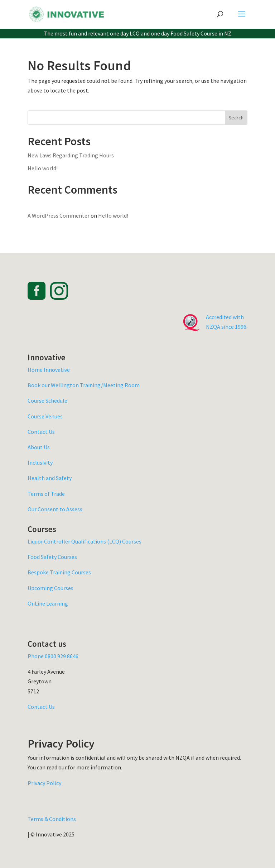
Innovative (57, 370)
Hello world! (43, 168)
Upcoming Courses (50, 588)
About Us (39, 447)
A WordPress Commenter (59, 215)
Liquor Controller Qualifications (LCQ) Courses (85, 541)
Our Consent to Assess (55, 509)
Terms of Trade (46, 494)
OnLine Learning (48, 603)
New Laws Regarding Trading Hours (71, 155)
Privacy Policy (44, 783)
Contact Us (41, 432)
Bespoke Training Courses (59, 572)
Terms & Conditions (52, 819)
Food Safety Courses (52, 557)
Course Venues (45, 416)
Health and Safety (50, 478)
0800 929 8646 (62, 656)
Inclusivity (40, 463)
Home (36, 370)
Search (236, 118)
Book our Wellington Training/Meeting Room (84, 385)
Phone (36, 656)
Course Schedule (47, 400)
